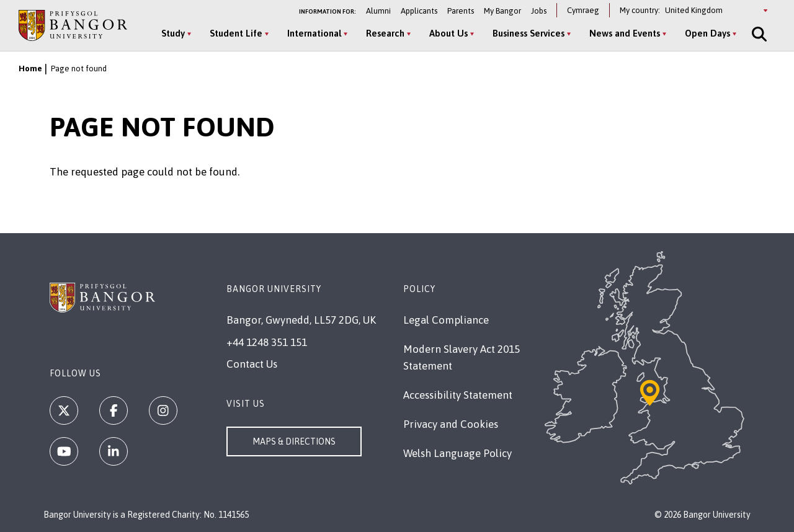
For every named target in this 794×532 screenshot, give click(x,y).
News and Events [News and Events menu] (625, 33)
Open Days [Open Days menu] (707, 33)
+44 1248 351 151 (267, 342)
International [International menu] (314, 33)
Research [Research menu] (385, 33)
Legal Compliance (446, 320)
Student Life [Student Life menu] (236, 33)
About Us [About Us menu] (448, 33)
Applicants (419, 11)
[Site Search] (758, 34)
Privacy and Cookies (451, 424)
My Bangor (502, 11)
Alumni (378, 11)
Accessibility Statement (458, 395)
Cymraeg (583, 10)
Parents (461, 11)
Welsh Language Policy (457, 453)
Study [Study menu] (173, 33)
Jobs (539, 11)
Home (30, 69)
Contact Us (252, 364)
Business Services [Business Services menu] (529, 33)
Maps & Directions (294, 441)
